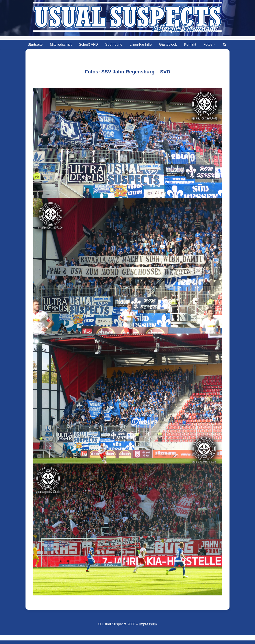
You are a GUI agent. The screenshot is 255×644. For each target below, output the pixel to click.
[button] (214, 45)
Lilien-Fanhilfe (141, 44)
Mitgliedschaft (61, 44)
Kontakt (190, 44)
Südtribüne (114, 44)
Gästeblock (168, 44)
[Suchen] (225, 44)
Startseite (35, 44)
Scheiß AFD (88, 44)
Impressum (148, 624)
